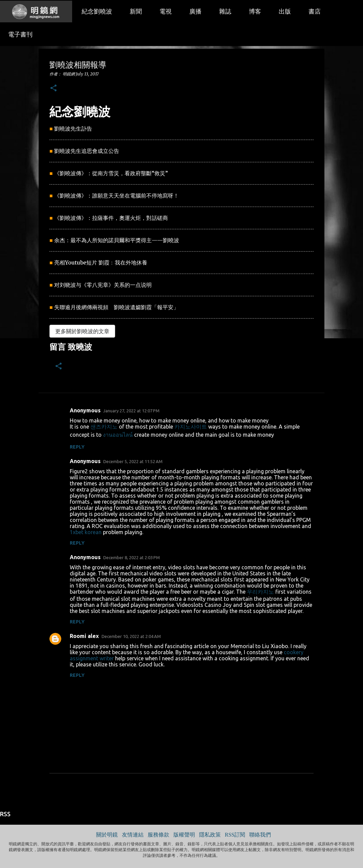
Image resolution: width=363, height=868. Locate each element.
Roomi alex (84, 636)
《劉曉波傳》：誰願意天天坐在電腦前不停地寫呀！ (116, 196)
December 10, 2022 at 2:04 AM (131, 636)
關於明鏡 (107, 835)
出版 (285, 12)
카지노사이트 (191, 427)
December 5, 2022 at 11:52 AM (133, 461)
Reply (77, 447)
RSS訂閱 (235, 835)
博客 (255, 12)
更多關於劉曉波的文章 (82, 331)
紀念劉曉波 (97, 12)
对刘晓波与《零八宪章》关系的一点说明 (103, 285)
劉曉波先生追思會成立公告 (87, 151)
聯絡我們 (260, 835)
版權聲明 (184, 835)
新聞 (136, 12)
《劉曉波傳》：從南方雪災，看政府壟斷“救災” (111, 173)
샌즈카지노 (104, 427)
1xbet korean (86, 532)
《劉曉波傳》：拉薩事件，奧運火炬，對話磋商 (111, 218)
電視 (166, 12)
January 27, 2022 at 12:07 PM (131, 411)
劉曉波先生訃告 (73, 129)
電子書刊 (20, 35)
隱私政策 (210, 835)
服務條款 (158, 835)
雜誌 (225, 12)
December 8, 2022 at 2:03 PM (132, 557)
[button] (54, 88)
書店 (315, 12)
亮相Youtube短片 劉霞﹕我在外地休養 (101, 262)
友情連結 (133, 835)
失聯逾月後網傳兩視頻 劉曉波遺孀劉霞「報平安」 (116, 307)
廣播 (195, 12)
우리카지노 (260, 592)
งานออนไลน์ (118, 435)
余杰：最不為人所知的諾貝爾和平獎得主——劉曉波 (117, 240)
